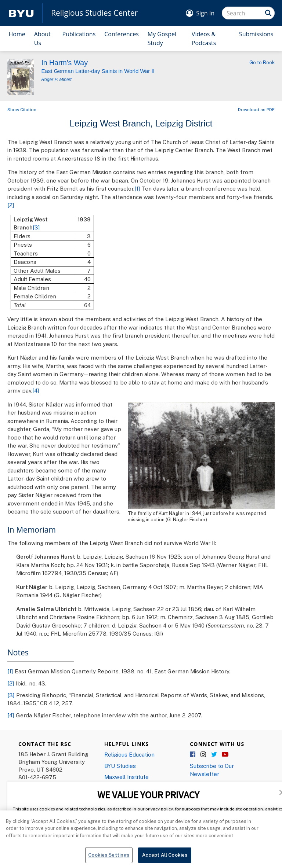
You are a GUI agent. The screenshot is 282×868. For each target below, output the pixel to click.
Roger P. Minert (56, 80)
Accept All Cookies (165, 858)
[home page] (21, 13)
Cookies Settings (109, 858)
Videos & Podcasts (204, 38)
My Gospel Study (162, 38)
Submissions (256, 34)
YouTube (225, 755)
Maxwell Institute (126, 777)
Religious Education (129, 754)
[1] (137, 188)
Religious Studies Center (94, 13)
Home (17, 34)
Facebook (193, 755)
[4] (36, 390)
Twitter (214, 755)
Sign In (205, 13)
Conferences (122, 34)
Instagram (204, 755)
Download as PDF (256, 109)
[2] (11, 205)
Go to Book (262, 62)
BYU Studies (120, 766)
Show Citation (22, 109)
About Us (42, 38)
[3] (36, 227)
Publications (79, 34)
